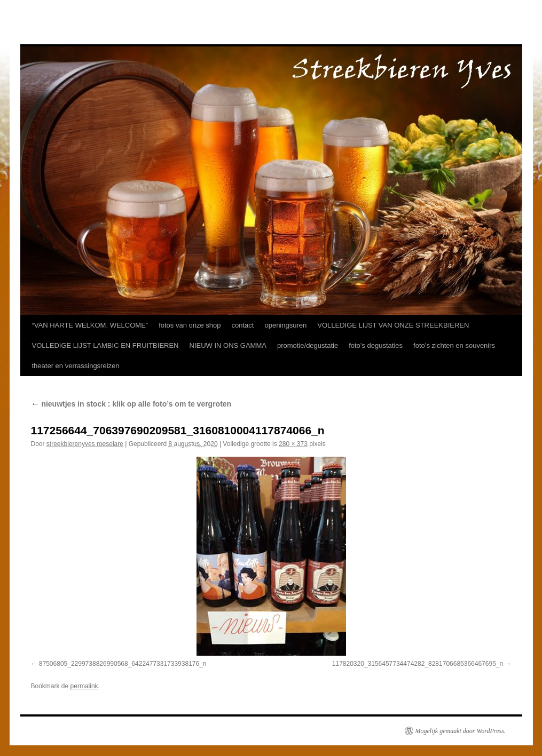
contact (243, 325)
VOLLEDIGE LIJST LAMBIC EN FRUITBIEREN (105, 345)
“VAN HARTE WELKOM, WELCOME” (90, 325)
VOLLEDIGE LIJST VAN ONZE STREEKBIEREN (393, 325)
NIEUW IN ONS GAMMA (228, 345)
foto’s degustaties (376, 345)
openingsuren (285, 325)
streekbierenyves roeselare (85, 444)
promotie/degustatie (308, 345)
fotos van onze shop (190, 325)
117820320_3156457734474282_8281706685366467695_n (418, 664)
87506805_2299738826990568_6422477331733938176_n (123, 664)
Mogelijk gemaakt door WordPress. (461, 731)
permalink (84, 686)
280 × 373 (293, 444)
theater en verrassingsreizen (76, 366)
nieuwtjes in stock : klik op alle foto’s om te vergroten (131, 404)
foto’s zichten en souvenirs (454, 345)
